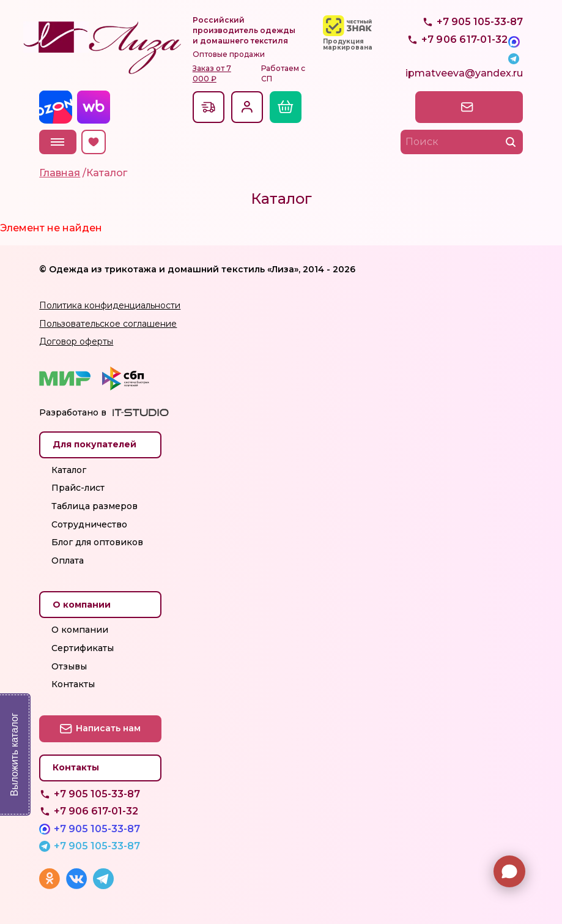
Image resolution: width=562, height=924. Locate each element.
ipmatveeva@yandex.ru (464, 77)
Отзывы (69, 666)
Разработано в (73, 412)
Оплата (68, 561)
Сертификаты (83, 648)
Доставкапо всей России (209, 107)
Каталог (69, 470)
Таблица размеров (94, 506)
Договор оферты (76, 341)
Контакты (73, 684)
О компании (80, 630)
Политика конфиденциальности (110, 305)
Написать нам (469, 106)
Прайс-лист (78, 488)
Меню (59, 142)
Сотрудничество (89, 524)
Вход (247, 107)
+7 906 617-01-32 (96, 811)
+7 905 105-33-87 (480, 49)
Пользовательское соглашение (108, 324)
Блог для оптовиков (97, 542)
